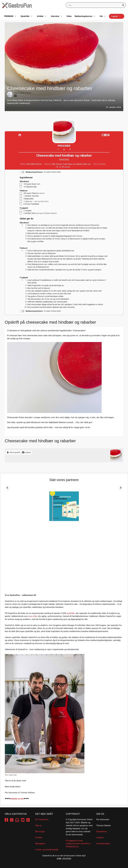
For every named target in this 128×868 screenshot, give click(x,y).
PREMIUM (11, 16)
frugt (65, 164)
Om (104, 16)
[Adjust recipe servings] (64, 150)
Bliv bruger (40, 832)
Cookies (100, 838)
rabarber (79, 164)
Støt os (38, 826)
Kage (70, 164)
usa (89, 164)
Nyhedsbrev (102, 832)
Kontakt (39, 838)
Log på (117, 16)
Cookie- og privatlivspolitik (47, 850)
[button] (108, 135)
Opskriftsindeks (103, 844)
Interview (58, 16)
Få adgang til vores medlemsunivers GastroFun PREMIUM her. (78, 844)
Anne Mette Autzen (23, 93)
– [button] (58, 149)
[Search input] (95, 5)
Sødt (85, 164)
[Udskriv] (20, 135)
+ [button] (70, 149)
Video (69, 16)
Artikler (43, 16)
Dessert (59, 164)
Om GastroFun (42, 819)
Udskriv (26, 452)
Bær (54, 164)
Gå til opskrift (13, 452)
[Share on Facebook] (106, 135)
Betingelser (40, 844)
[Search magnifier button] (123, 5)
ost (74, 164)
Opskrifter (28, 16)
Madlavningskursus (86, 16)
